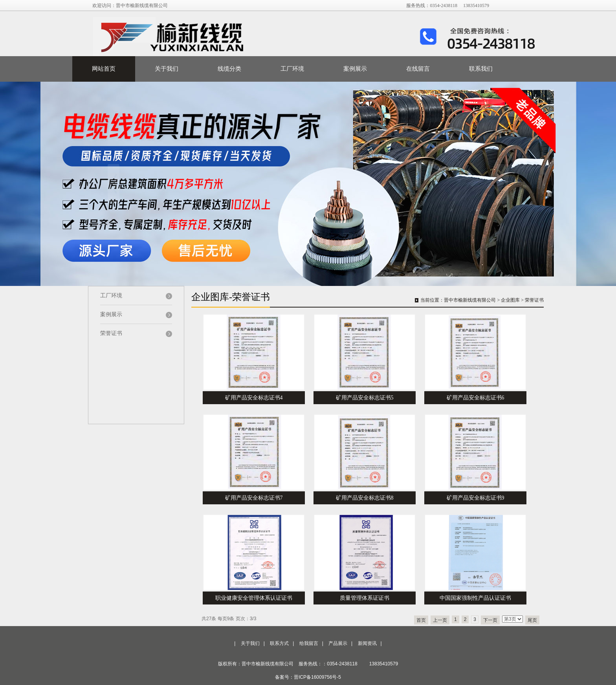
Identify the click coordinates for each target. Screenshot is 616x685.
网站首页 (104, 69)
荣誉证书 (534, 300)
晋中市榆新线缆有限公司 (470, 300)
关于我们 (167, 69)
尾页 (532, 620)
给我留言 (309, 643)
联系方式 (279, 643)
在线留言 (418, 69)
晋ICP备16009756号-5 (317, 677)
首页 (421, 620)
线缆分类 (229, 69)
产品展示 (338, 643)
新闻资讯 (367, 643)
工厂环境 (292, 69)
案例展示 (355, 69)
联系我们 (481, 69)
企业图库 (510, 300)
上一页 (440, 620)
